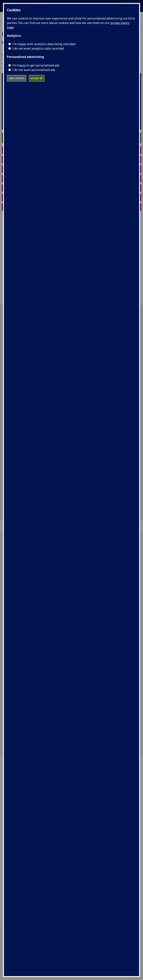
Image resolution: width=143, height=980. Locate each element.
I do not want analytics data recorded (38, 48)
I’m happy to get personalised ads (36, 65)
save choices (17, 78)
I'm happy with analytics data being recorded (44, 44)
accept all (37, 78)
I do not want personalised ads (34, 70)
